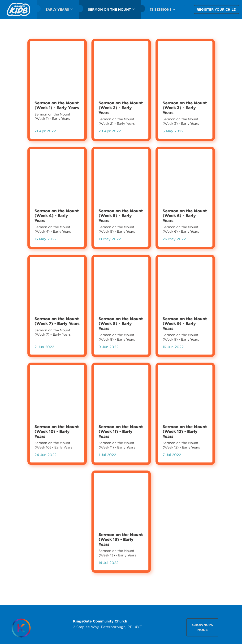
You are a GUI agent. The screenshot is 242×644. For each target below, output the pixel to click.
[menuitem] (18, 9)
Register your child (216, 9)
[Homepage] (21, 628)
